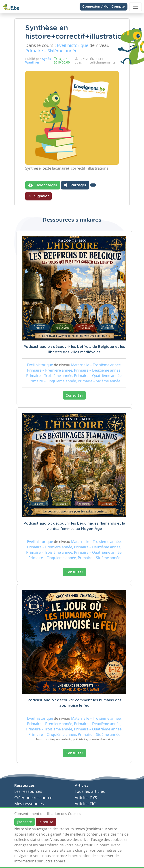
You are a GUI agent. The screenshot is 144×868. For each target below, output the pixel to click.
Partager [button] (75, 185)
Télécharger (43, 185)
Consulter (74, 395)
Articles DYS (86, 798)
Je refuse (46, 822)
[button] (93, 185)
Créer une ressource (33, 798)
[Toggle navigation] (136, 7)
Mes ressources (29, 804)
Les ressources (28, 791)
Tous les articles (90, 791)
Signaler (38, 196)
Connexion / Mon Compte (104, 7)
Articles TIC (85, 804)
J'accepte (25, 822)
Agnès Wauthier (38, 61)
